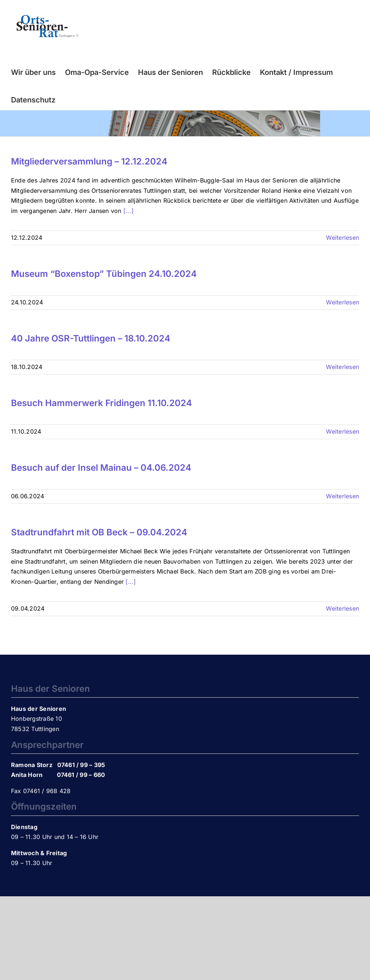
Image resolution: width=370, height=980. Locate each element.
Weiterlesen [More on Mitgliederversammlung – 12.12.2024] (342, 238)
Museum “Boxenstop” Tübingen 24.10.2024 (104, 274)
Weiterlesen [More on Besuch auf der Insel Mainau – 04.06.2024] (342, 496)
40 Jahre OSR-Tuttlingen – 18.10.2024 (91, 338)
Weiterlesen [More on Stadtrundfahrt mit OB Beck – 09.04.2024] (342, 608)
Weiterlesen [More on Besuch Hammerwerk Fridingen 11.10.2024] (342, 431)
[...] (128, 211)
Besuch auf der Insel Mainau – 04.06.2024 (101, 468)
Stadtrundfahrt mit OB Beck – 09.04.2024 (99, 532)
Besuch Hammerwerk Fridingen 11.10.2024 (101, 403)
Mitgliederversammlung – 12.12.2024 (89, 161)
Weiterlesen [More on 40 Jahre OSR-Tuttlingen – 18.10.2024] (342, 367)
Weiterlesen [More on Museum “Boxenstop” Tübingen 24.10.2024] (342, 302)
